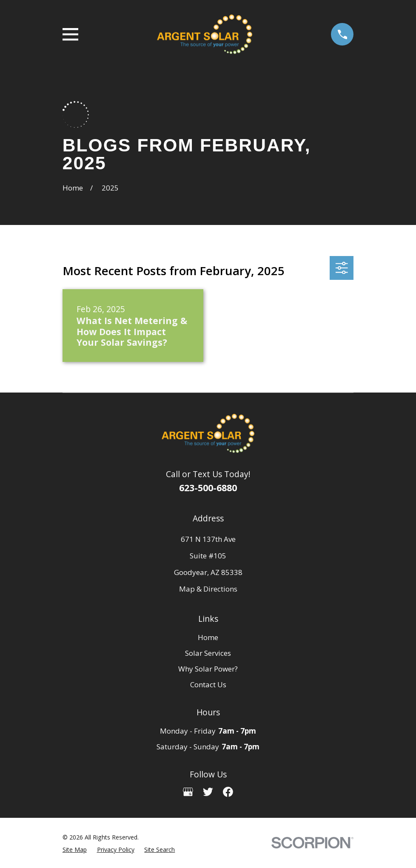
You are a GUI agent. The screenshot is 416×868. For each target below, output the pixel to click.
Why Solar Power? (208, 669)
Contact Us (208, 684)
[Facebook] (228, 792)
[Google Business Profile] (188, 792)
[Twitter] (208, 792)
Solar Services (208, 653)
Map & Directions (208, 589)
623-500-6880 (208, 488)
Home (208, 637)
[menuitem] (75, 850)
